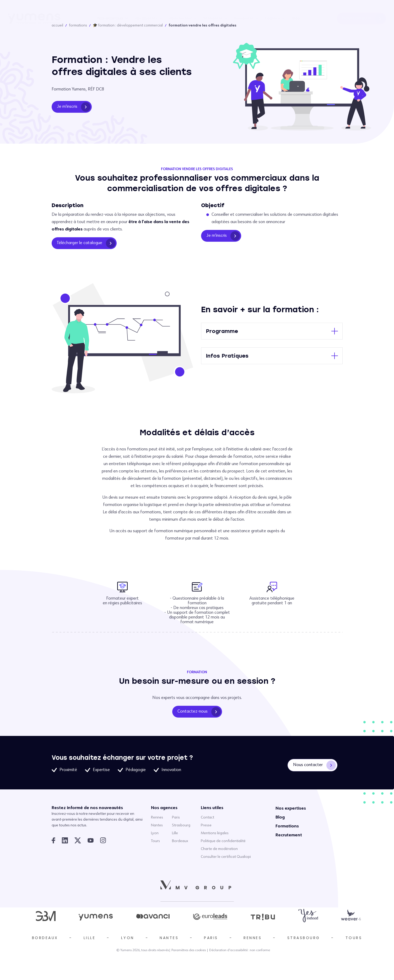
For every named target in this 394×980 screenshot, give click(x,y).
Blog (296, 18)
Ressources (244, 18)
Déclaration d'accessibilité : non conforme (240, 950)
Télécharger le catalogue (86, 243)
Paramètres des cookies (189, 950)
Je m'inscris (74, 107)
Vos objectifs (146, 18)
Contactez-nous (199, 712)
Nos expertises (110, 18)
